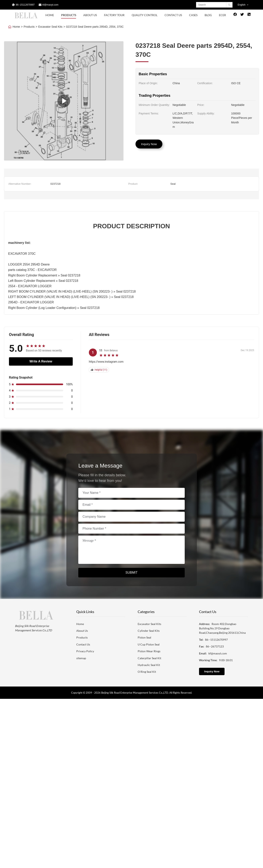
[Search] (229, 5)
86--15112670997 (25, 5)
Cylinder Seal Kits (149, 631)
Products (69, 15)
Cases (193, 15)
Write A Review (41, 361)
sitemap (81, 658)
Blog (208, 15)
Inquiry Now (149, 144)
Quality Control (145, 15)
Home (50, 15)
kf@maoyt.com (50, 5)
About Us (90, 15)
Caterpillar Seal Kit (149, 658)
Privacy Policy (85, 651)
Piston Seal (144, 637)
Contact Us (173, 15)
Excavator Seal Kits (50, 27)
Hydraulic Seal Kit (149, 665)
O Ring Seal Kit (147, 672)
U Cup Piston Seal (149, 644)
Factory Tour (114, 15)
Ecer (222, 15)
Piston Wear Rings (149, 651)
